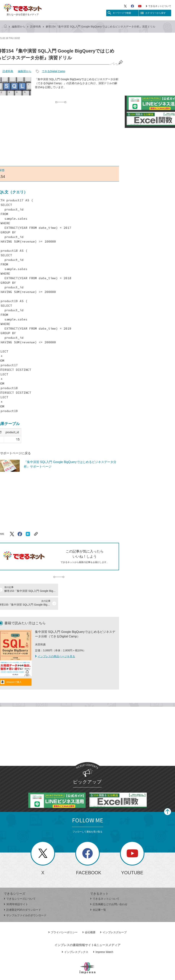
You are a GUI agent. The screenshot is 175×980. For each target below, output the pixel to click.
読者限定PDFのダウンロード (22, 896)
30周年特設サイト (16, 890)
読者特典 (36, 27)
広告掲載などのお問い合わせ (109, 890)
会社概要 (89, 919)
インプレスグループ (113, 919)
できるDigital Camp (53, 71)
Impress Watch (103, 938)
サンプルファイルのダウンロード (25, 902)
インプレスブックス (75, 938)
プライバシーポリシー (63, 919)
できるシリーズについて (20, 885)
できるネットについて (158, 6)
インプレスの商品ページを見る (55, 643)
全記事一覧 (98, 896)
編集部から (19, 27)
